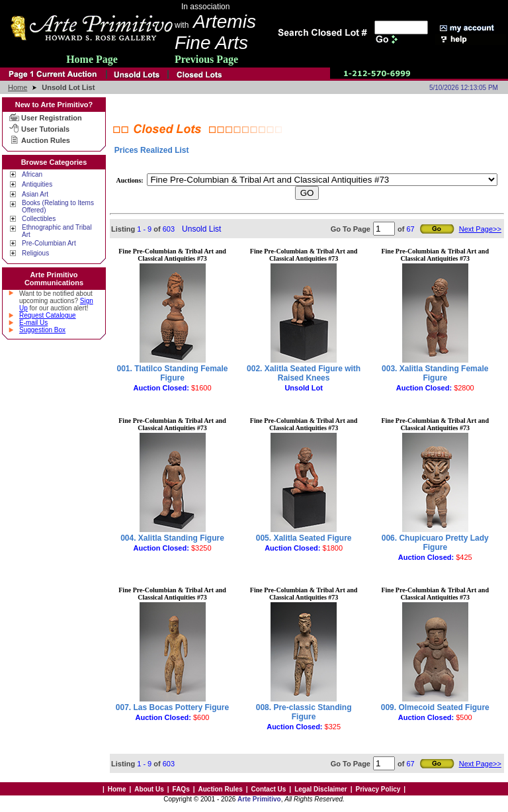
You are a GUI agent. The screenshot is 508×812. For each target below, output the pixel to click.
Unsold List (201, 229)
